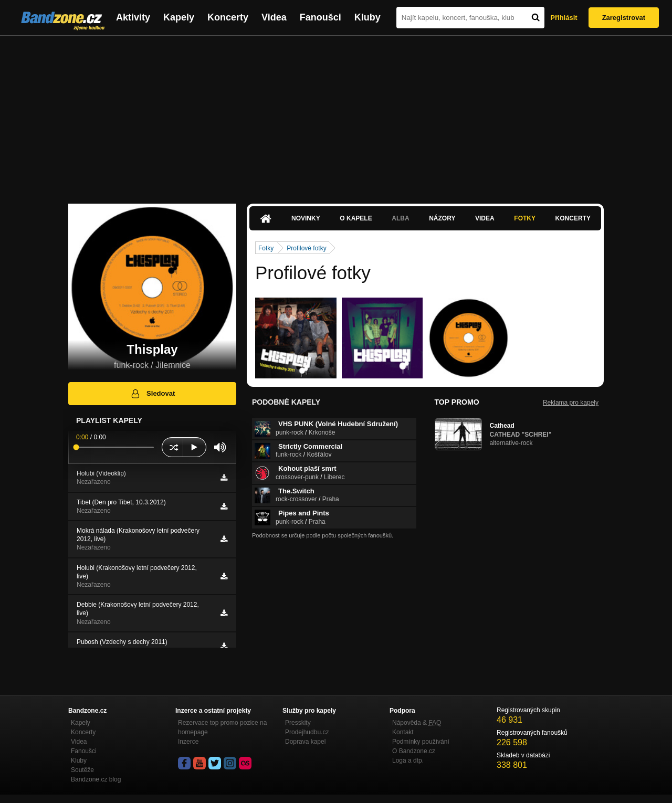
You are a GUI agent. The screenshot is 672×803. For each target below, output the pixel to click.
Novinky (306, 218)
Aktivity (133, 17)
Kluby (367, 17)
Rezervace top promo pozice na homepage (222, 727)
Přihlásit (564, 18)
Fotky (525, 218)
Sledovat (153, 394)
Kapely (179, 17)
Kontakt (403, 732)
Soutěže (82, 770)
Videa (274, 17)
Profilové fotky (306, 248)
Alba (400, 218)
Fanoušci (321, 17)
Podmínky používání (421, 742)
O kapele (356, 218)
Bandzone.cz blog (96, 779)
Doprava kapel (305, 742)
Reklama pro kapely (571, 403)
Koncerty (228, 17)
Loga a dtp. (408, 760)
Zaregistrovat (624, 18)
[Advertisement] (336, 114)
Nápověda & (417, 723)
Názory (442, 218)
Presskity (298, 723)
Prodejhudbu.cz (307, 732)
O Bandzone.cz (414, 751)
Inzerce (188, 742)
